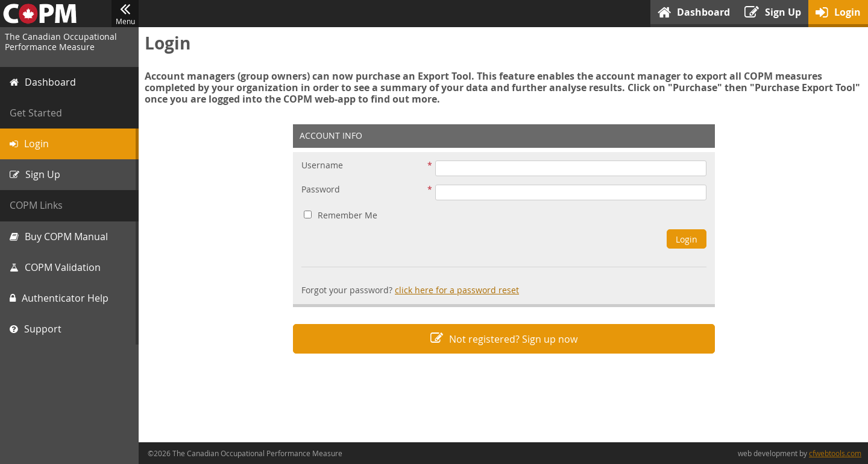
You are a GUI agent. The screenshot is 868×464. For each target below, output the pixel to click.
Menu (125, 14)
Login (687, 239)
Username (322, 166)
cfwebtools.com (835, 453)
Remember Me (341, 215)
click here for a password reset (457, 290)
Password (321, 190)
